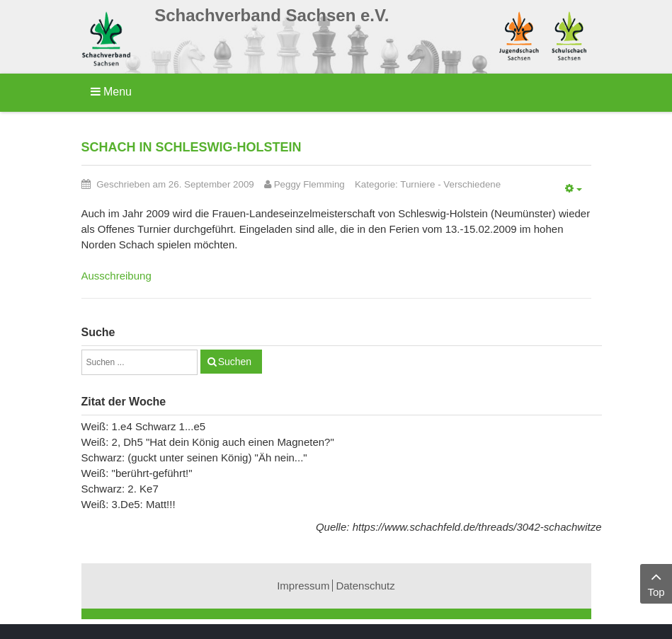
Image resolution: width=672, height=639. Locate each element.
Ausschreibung (116, 276)
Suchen (235, 362)
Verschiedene (472, 184)
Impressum (303, 586)
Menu (111, 92)
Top (656, 583)
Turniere (417, 184)
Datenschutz (365, 586)
